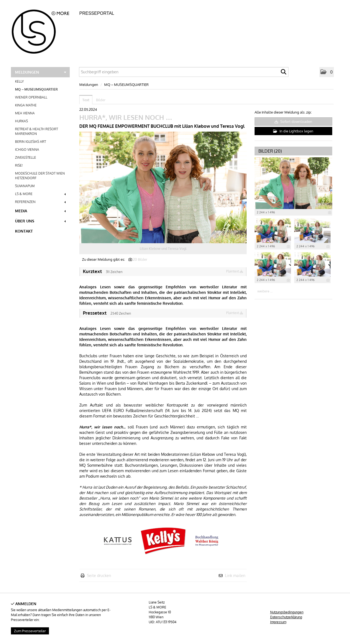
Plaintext (235, 271)
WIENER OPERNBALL (31, 97)
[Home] (44, 30)
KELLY (19, 81)
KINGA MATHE (26, 105)
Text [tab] (86, 100)
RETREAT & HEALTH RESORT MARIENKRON (37, 131)
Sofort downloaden (293, 121)
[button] (327, 72)
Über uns (40, 221)
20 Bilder (140, 259)
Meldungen (41, 72)
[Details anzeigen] (330, 213)
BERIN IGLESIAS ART (30, 142)
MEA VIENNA (25, 113)
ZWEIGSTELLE (26, 157)
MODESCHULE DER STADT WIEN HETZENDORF (40, 176)
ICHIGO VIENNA (27, 150)
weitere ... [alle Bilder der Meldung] (265, 291)
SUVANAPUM (25, 186)
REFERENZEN (40, 202)
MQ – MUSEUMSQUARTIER (36, 89)
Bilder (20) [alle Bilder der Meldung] (270, 151)
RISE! (19, 165)
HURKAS (21, 121)
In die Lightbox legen (293, 131)
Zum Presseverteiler (30, 631)
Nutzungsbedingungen (287, 612)
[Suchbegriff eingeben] (184, 72)
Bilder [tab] (101, 100)
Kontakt (24, 231)
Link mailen (235, 575)
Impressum (278, 622)
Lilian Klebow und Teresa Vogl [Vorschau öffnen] (163, 249)
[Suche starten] (284, 73)
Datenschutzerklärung (286, 617)
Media (40, 211)
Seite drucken (99, 575)
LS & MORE (40, 194)
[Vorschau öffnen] (163, 187)
